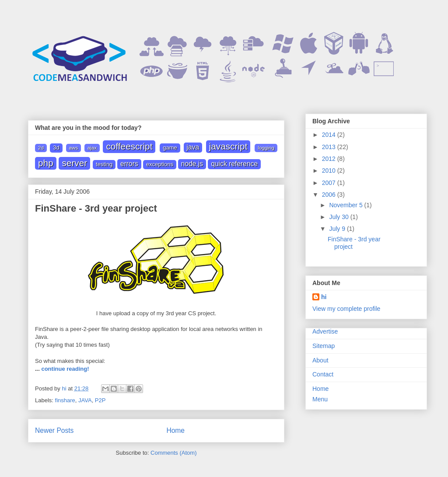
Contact (323, 374)
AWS (74, 148)
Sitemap (324, 346)
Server (74, 163)
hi (324, 297)
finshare (65, 400)
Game (170, 148)
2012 (330, 159)
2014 (330, 135)
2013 (330, 147)
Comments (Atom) (173, 453)
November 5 (346, 205)
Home (175, 430)
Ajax (92, 148)
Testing (104, 164)
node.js (192, 164)
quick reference (234, 164)
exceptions (160, 164)
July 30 (339, 217)
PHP (46, 163)
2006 (330, 195)
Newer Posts (54, 430)
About (320, 360)
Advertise (325, 331)
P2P (100, 400)
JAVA (193, 147)
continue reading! (65, 369)
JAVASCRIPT (228, 146)
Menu (320, 399)
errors (129, 164)
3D (56, 148)
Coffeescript (129, 146)
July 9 (338, 229)
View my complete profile (346, 309)
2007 (330, 183)
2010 (330, 171)
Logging (266, 148)
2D (41, 148)
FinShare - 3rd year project (96, 208)
